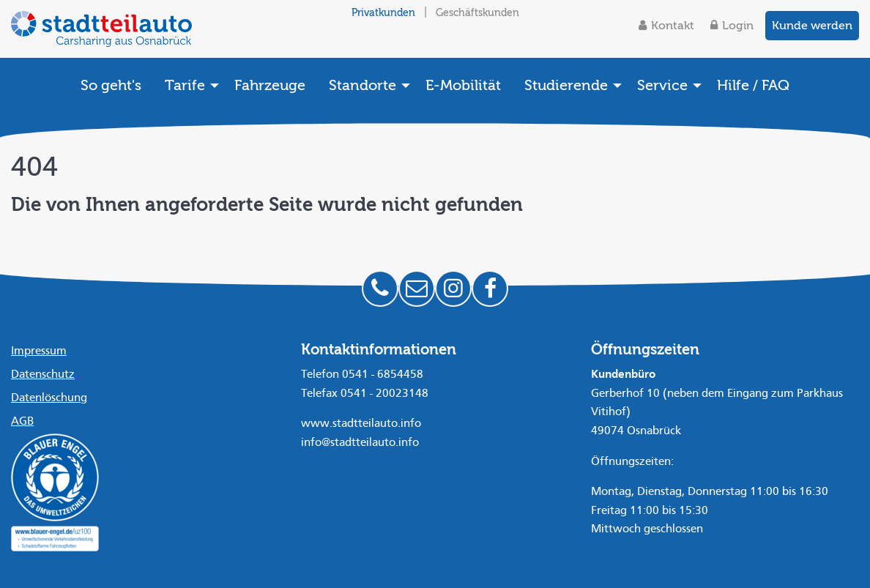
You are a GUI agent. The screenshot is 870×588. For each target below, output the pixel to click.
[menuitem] (111, 85)
